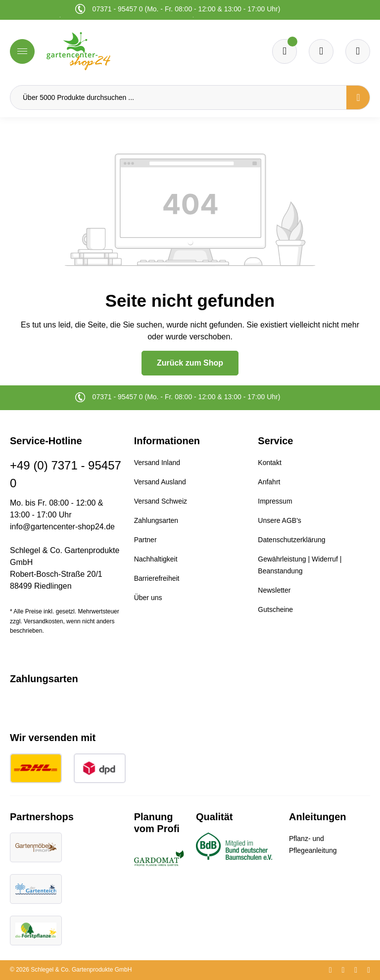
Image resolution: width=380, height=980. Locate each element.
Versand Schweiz (161, 501)
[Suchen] (358, 97)
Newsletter (274, 590)
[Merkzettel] (285, 51)
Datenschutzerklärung (291, 540)
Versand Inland (157, 463)
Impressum (275, 501)
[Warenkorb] (321, 51)
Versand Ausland (160, 482)
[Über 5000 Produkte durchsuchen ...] (178, 97)
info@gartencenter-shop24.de (62, 527)
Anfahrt (269, 482)
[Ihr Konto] (358, 51)
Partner (145, 540)
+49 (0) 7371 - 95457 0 (66, 474)
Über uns (148, 598)
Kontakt (269, 463)
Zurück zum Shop (190, 363)
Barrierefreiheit (157, 578)
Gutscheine (275, 609)
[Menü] (22, 51)
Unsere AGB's (280, 520)
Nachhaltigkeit (156, 559)
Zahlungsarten (156, 520)
